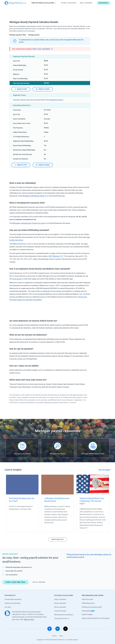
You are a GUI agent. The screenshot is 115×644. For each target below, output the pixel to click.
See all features (39, 582)
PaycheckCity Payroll (56, 100)
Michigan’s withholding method (34, 196)
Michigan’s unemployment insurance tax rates (29, 223)
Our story (8, 607)
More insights (57, 539)
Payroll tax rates (87, 599)
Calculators (44, 3)
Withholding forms (88, 603)
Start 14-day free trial (15, 582)
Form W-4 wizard (60, 611)
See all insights (104, 470)
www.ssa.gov (17, 279)
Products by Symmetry (13, 603)
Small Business (86, 3)
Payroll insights (87, 614)
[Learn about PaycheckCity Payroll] (90, 568)
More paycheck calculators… (64, 615)
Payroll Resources (69, 3)
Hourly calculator (60, 603)
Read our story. (29, 619)
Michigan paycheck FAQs (18, 35)
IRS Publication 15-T (56, 256)
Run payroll (104, 3)
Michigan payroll (34, 35)
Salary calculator (60, 599)
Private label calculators (13, 599)
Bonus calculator (60, 607)
